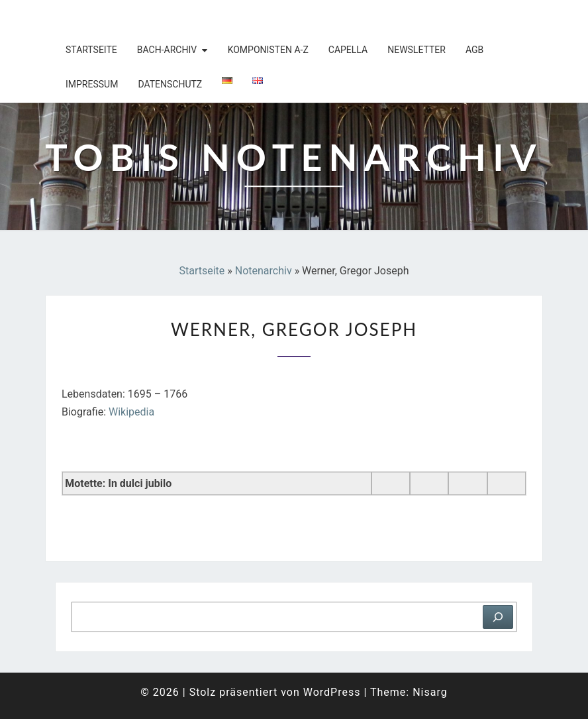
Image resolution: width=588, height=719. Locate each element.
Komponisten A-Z (268, 50)
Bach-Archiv (167, 50)
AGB (474, 50)
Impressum (92, 84)
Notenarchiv (264, 271)
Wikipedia (131, 412)
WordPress (332, 692)
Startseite (91, 50)
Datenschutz (170, 84)
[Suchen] (498, 617)
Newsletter (416, 50)
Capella (348, 50)
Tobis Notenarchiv (131, 17)
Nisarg (430, 692)
